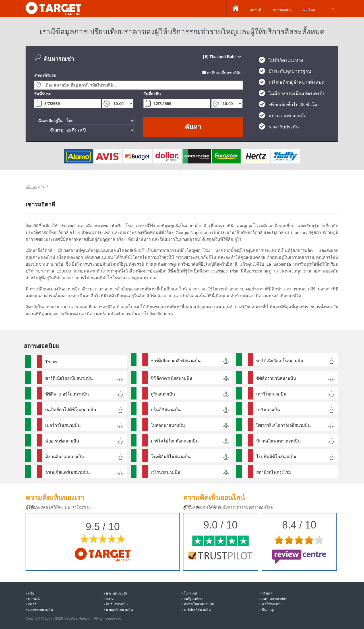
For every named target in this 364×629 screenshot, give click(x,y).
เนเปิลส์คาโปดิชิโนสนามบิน (71, 410)
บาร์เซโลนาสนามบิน (199, 604)
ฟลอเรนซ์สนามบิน (62, 441)
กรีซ (31, 593)
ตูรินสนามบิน (163, 394)
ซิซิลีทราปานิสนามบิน (276, 378)
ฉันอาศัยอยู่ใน (50, 121)
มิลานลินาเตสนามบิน (65, 457)
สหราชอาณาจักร (274, 599)
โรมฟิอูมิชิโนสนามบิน (276, 457)
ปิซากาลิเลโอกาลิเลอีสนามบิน (283, 425)
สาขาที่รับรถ (45, 75)
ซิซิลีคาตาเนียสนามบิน (171, 378)
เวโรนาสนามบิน (166, 472)
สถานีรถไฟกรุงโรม (274, 472)
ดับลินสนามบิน (117, 604)
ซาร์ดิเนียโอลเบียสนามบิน (69, 378)
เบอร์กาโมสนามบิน (63, 425)
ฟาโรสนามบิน (272, 604)
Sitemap (268, 610)
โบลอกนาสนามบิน (168, 425)
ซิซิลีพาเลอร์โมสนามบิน (67, 394)
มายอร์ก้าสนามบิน (119, 610)
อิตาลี (32, 604)
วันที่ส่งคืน (152, 94)
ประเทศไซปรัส (116, 593)
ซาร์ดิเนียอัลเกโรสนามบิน (280, 361)
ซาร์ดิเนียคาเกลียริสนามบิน (176, 361)
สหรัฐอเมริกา (193, 599)
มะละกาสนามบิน (41, 610)
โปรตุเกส (190, 593)
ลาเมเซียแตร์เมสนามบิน (67, 472)
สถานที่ (256, 10)
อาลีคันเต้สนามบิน (197, 610)
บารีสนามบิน (268, 410)
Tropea (52, 362)
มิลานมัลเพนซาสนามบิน (278, 441)
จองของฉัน (282, 10)
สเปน (110, 599)
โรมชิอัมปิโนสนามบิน (171, 457)
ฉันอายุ (56, 130)
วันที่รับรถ (43, 94)
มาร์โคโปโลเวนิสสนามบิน (175, 441)
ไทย (309, 10)
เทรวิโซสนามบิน (271, 394)
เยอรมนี (34, 599)
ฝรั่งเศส (267, 593)
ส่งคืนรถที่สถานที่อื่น (224, 73)
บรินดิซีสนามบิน (166, 410)
